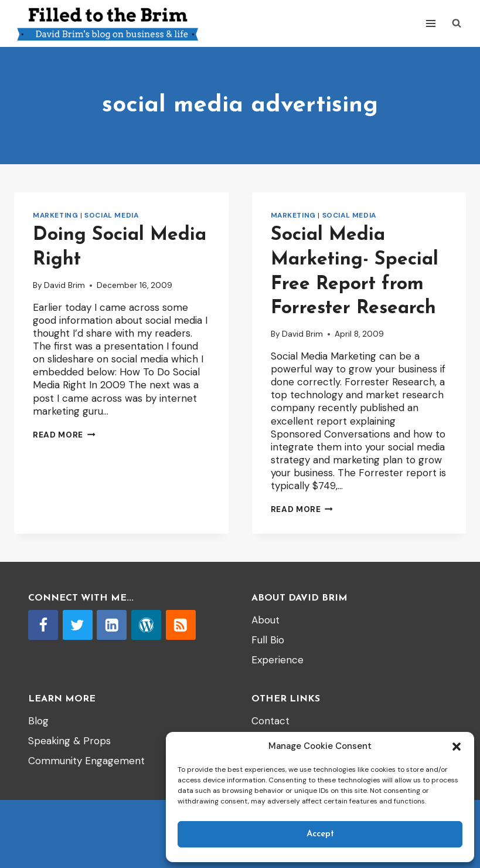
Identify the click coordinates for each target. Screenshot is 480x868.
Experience (278, 660)
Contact (270, 721)
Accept (320, 834)
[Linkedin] (112, 625)
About (265, 620)
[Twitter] (78, 625)
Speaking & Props (69, 741)
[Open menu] (430, 23)
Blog (38, 721)
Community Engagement (86, 761)
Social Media (111, 215)
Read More (64, 435)
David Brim (64, 285)
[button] (457, 747)
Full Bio (268, 640)
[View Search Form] (457, 23)
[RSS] (181, 625)
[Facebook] (43, 625)
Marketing (55, 215)
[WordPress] (146, 625)
